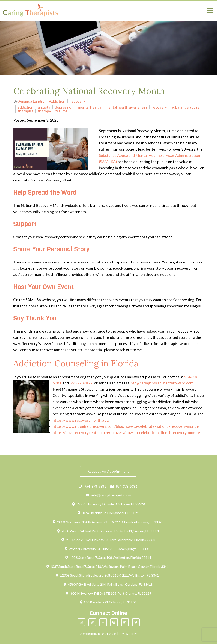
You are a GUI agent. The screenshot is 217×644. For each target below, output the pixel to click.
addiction (26, 107)
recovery (77, 101)
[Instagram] (114, 623)
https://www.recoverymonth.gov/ (81, 420)
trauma (61, 111)
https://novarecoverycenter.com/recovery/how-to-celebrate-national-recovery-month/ (126, 432)
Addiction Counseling (56, 363)
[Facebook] (103, 623)
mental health (89, 107)
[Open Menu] (210, 11)
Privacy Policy (128, 634)
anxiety (44, 107)
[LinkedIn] (125, 623)
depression (64, 107)
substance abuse (185, 107)
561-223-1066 (81, 383)
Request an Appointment (108, 471)
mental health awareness (126, 107)
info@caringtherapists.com (108, 495)
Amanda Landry (31, 101)
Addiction (57, 101)
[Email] (81, 623)
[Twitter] (136, 623)
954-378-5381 (92, 486)
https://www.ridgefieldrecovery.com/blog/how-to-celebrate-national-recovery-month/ (126, 426)
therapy (44, 111)
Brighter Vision (107, 634)
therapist (25, 111)
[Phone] (92, 623)
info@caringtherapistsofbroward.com (162, 383)
